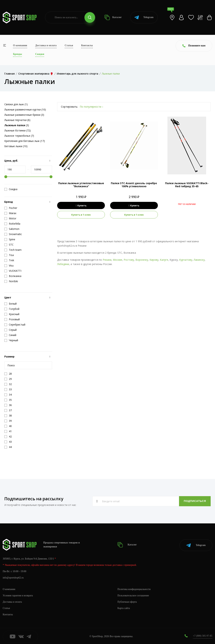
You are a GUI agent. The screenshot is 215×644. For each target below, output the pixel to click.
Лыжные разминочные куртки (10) (25, 109)
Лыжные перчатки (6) (17, 120)
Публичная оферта (127, 601)
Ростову (129, 260)
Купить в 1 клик (81, 215)
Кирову (154, 260)
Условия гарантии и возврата (18, 595)
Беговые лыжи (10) (16, 146)
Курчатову (186, 260)
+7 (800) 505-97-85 (202, 635)
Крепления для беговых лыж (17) (25, 141)
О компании (20, 45)
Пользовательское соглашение (134, 595)
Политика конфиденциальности (135, 588)
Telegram (144, 17)
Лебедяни (63, 264)
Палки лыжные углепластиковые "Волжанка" (81, 185)
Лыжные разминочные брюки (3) (24, 115)
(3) (17, 125)
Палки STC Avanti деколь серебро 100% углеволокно (134, 185)
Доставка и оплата (46, 45)
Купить (81, 205)
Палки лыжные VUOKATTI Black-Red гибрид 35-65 (187, 185)
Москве (118, 260)
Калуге (164, 260)
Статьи (69, 45)
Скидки (40, 54)
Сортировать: (69, 107)
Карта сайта (124, 607)
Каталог (113, 17)
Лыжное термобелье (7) (19, 136)
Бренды (17, 54)
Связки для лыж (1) (16, 104)
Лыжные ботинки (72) (18, 130)
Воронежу (142, 260)
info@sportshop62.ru (13, 577)
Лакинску (199, 260)
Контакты (87, 45)
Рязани (107, 260)
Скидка (11, 189)
